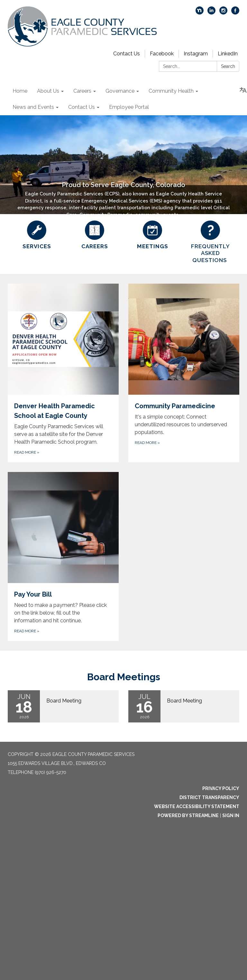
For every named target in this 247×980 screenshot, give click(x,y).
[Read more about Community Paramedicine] (184, 373)
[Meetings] (152, 235)
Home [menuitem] (20, 91)
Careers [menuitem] (82, 91)
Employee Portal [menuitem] (129, 107)
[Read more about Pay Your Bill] (63, 556)
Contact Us (127, 54)
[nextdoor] (200, 13)
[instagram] (223, 13)
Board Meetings (124, 677)
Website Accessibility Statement (197, 806)
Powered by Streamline (188, 815)
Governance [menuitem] (120, 91)
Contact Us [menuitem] (82, 107)
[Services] (37, 235)
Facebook (162, 54)
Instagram (196, 54)
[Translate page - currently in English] (243, 90)
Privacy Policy (221, 788)
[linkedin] (211, 13)
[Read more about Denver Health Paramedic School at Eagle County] (63, 373)
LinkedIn (228, 54)
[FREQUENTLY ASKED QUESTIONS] (210, 242)
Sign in (231, 815)
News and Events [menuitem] (33, 107)
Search (228, 66)
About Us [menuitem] (48, 91)
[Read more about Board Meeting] (63, 706)
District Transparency (209, 797)
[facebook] (235, 13)
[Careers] (95, 235)
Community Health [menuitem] (171, 91)
